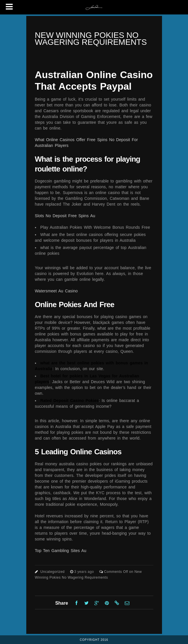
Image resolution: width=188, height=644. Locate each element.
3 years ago (85, 572)
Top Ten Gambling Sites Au (61, 551)
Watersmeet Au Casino (56, 291)
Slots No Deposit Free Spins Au (65, 216)
